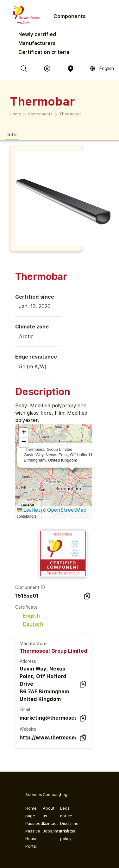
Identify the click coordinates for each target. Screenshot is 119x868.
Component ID (30, 587)
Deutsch (29, 624)
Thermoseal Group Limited (53, 651)
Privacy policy (64, 835)
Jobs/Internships (46, 831)
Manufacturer (34, 644)
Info (12, 134)
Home (16, 114)
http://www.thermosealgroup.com (48, 738)
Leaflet (28, 510)
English (28, 616)
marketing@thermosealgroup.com (48, 718)
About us (46, 812)
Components (40, 114)
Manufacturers (37, 43)
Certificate (26, 607)
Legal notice (64, 812)
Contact (46, 823)
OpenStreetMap (67, 510)
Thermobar (70, 114)
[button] (24, 433)
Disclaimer (64, 823)
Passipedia (29, 823)
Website (28, 729)
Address (28, 661)
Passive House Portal (29, 839)
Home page (29, 812)
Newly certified (37, 34)
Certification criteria (44, 52)
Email (25, 709)
